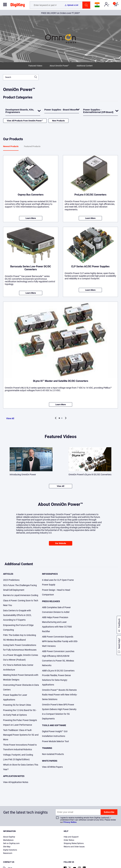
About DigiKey (9, 837)
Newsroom (8, 853)
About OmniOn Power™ (59, 66)
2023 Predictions (11, 580)
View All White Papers (52, 767)
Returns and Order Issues (74, 847)
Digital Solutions (10, 850)
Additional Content (85, 66)
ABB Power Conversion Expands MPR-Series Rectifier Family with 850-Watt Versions (60, 641)
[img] (18, 6)
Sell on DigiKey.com (11, 843)
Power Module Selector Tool (55, 741)
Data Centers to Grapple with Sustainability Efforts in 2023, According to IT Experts (17, 615)
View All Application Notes (16, 782)
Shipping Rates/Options (74, 843)
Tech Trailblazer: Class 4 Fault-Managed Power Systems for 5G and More (21, 735)
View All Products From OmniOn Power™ (25, 121)
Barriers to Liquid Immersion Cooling (21, 595)
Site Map (7, 847)
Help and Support (71, 837)
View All (10, 418)
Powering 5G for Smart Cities (17, 705)
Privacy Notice (70, 822)
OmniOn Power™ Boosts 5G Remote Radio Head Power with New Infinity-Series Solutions (60, 695)
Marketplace (8, 840)
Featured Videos (35, 66)
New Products (58, 121)
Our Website (61, 543)
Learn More (31, 218)
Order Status (69, 840)
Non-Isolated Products (53, 754)
